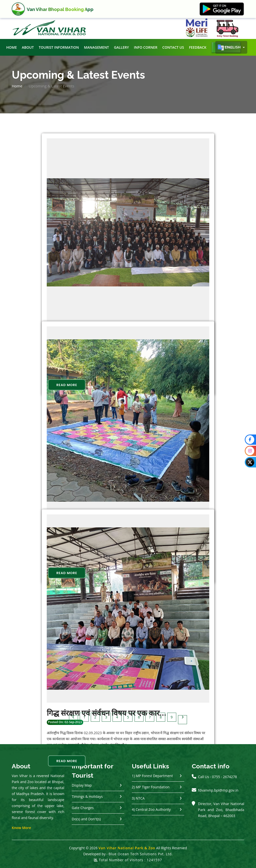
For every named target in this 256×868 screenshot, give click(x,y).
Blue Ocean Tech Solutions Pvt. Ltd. (141, 854)
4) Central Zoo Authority (151, 809)
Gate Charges (83, 808)
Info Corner (145, 47)
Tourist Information (59, 47)
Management (96, 47)
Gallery (121, 47)
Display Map (82, 785)
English (230, 47)
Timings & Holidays (87, 796)
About (28, 47)
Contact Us (173, 47)
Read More (67, 385)
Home (11, 47)
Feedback (198, 47)
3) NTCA (138, 798)
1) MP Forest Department (152, 776)
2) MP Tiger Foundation (151, 787)
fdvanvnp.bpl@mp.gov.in (218, 790)
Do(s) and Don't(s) (86, 819)
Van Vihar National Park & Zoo (127, 848)
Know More (21, 828)
